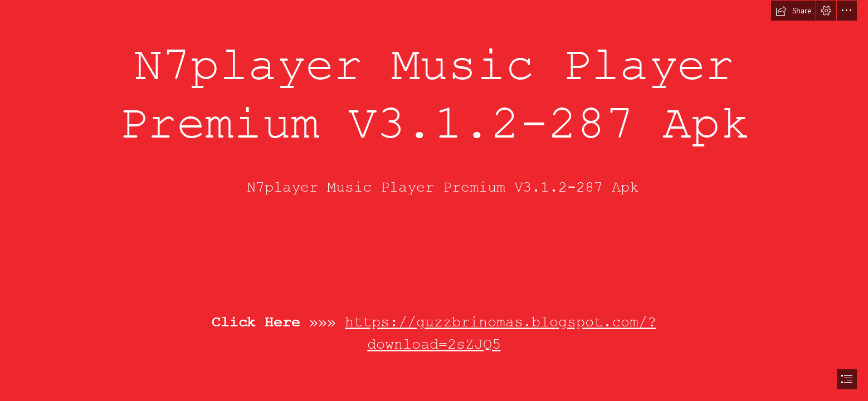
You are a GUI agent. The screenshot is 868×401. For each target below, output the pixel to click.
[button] (793, 11)
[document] (434, 200)
